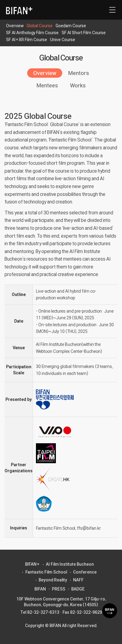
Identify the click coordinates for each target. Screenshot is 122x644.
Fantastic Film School (46, 572)
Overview (15, 26)
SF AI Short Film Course (84, 33)
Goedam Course (71, 26)
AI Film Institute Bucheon (70, 564)
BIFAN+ (32, 564)
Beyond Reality (53, 580)
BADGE (78, 589)
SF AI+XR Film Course (27, 40)
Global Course (40, 26)
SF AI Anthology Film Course (32, 33)
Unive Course (63, 40)
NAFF (78, 580)
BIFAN (40, 589)
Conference (85, 572)
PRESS (59, 589)
